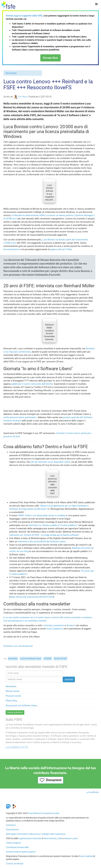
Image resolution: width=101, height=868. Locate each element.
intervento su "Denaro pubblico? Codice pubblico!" (53, 525)
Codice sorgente (13, 843)
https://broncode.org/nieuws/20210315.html (32, 597)
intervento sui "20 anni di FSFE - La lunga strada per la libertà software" (44, 535)
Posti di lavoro (12, 830)
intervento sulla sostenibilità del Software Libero (42, 542)
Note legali (11, 834)
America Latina (71, 838)
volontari (48, 625)
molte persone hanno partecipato (20, 417)
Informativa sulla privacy (29, 834)
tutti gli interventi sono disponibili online (50, 462)
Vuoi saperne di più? (16, 747)
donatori (71, 625)
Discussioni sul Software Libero (21, 705)
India (60, 838)
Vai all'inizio (94, 792)
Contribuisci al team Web (17, 847)
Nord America (50, 838)
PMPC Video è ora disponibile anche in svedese (42, 515)
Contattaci (11, 825)
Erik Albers (21, 97)
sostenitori (59, 625)
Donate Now (50, 58)
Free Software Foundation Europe (44, 813)
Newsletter (11, 73)
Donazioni (51, 780)
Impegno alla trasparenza (54, 834)
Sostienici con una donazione (18, 646)
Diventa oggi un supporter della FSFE (24, 16)
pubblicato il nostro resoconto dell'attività (32, 384)
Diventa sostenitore (15, 712)
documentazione (12, 249)
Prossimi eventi (13, 696)
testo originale (86, 856)
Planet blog (11, 701)
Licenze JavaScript (15, 864)
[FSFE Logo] (8, 5)
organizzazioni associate (30, 838)
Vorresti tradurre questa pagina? (21, 852)
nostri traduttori (54, 629)
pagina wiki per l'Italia (61, 249)
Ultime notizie (13, 691)
